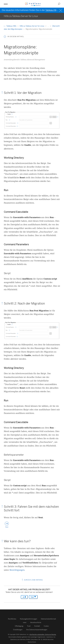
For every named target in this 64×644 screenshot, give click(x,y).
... (48, 26)
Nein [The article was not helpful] (33, 597)
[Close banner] (61, 10)
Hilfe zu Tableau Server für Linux (32, 26)
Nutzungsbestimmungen (29, 619)
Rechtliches (12, 619)
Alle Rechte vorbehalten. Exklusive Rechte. (43, 634)
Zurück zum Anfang (32, 580)
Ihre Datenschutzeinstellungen (37, 630)
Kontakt (37, 626)
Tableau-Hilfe (10, 26)
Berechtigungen (17, 570)
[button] (6, 4)
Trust (29, 626)
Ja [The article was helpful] (24, 597)
